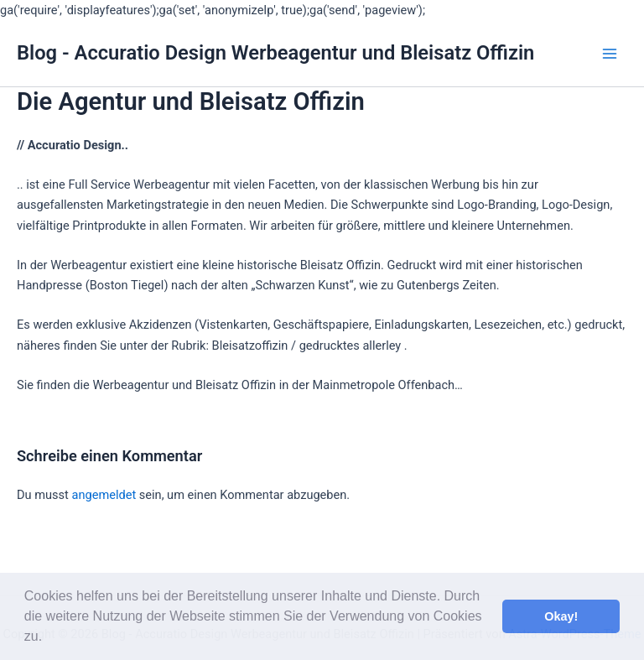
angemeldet (104, 495)
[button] (49, 638)
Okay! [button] (561, 616)
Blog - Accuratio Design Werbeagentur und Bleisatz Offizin (275, 53)
